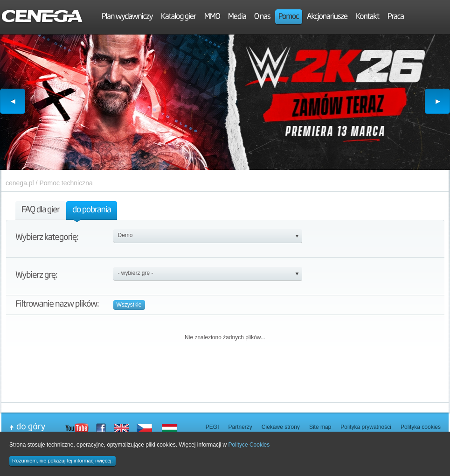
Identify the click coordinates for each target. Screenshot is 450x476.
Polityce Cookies (249, 445)
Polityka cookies (421, 427)
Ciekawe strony (281, 427)
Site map (320, 427)
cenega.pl (20, 183)
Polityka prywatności (366, 427)
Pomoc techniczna (66, 183)
